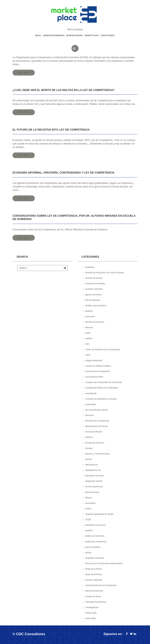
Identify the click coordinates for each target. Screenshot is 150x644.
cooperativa (90, 404)
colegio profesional (94, 360)
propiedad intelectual (95, 558)
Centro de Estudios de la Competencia (103, 350)
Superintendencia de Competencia (101, 585)
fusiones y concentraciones (97, 454)
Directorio (89, 415)
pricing (88, 553)
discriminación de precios (97, 426)
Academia (90, 267)
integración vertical (94, 481)
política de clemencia (95, 536)
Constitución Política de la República (102, 388)
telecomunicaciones (94, 591)
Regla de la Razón (94, 569)
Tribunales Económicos (96, 602)
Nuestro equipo (75, 35)
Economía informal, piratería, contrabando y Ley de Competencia (63, 173)
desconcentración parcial (96, 410)
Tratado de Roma (93, 596)
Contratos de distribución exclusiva (101, 399)
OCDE (88, 520)
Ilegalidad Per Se (93, 470)
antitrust (89, 311)
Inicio (38, 35)
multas (88, 509)
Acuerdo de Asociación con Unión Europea (104, 273)
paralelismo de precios (95, 525)
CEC (87, 344)
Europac (89, 448)
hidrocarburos (91, 465)
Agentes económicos (54, 35)
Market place (92, 35)
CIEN (88, 355)
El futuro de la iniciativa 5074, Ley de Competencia (51, 130)
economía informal (93, 432)
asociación (90, 317)
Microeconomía (92, 492)
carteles (89, 338)
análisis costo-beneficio (96, 306)
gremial (88, 459)
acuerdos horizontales (95, 284)
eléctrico (89, 437)
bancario (89, 327)
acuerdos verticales (94, 289)
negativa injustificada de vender (99, 514)
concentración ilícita (94, 377)
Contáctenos (107, 35)
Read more (24, 73)
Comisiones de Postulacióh (97, 371)
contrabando (91, 393)
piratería (89, 530)
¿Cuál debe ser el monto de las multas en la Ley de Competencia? (64, 90)
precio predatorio (93, 547)
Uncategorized (92, 607)
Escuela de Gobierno (95, 443)
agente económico (93, 295)
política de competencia (96, 542)
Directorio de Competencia (97, 421)
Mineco (88, 498)
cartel (88, 333)
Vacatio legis (91, 613)
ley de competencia (94, 487)
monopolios (90, 503)
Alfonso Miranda (92, 300)
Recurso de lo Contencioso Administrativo (104, 563)
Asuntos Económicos (95, 322)
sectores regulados (94, 580)
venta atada (90, 618)
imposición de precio (94, 476)
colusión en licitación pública (98, 366)
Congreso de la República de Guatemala (104, 382)
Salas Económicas (93, 574)
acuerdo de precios (94, 278)
